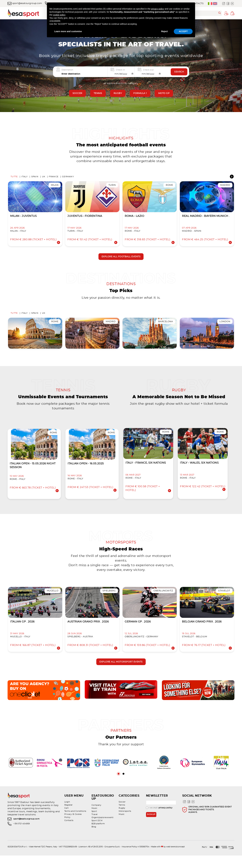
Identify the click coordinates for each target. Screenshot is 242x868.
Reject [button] (164, 31)
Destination (67, 70)
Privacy (68, 830)
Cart (67, 824)
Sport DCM (97, 833)
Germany (68, 178)
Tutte (14, 178)
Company (96, 818)
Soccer (77, 93)
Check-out (148, 70)
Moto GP (164, 93)
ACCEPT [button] (183, 31)
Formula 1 (140, 93)
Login (67, 818)
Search (179, 72)
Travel (95, 827)
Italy (24, 178)
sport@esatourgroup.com (25, 3)
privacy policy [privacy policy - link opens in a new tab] (158, 9)
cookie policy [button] (59, 15)
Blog (94, 839)
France (54, 178)
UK (44, 178)
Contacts (69, 836)
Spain (35, 178)
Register (69, 821)
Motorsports (125, 827)
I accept (159, 823)
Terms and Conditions (75, 827)
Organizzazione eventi (103, 830)
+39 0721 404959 (22, 840)
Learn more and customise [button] (68, 31)
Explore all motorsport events (121, 677)
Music (94, 821)
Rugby (118, 93)
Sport (94, 824)
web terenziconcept (175, 859)
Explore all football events (121, 259)
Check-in (120, 70)
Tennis (98, 93)
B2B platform (98, 836)
